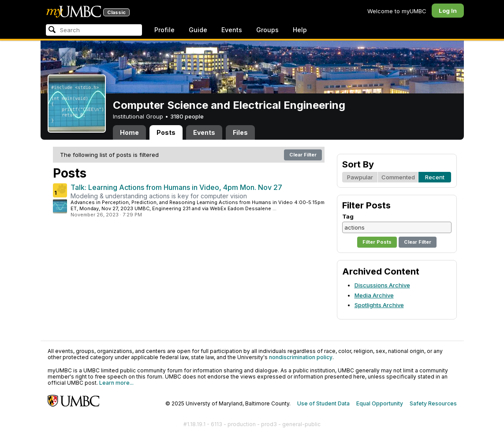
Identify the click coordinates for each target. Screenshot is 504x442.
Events (232, 30)
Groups (267, 30)
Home (129, 132)
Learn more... (116, 383)
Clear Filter (303, 155)
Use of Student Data (323, 403)
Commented (398, 177)
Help (300, 30)
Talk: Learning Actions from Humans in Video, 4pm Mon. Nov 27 (176, 187)
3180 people (187, 116)
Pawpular (360, 177)
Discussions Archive (382, 285)
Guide (198, 30)
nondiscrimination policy (301, 357)
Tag (348, 216)
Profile (164, 30)
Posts (166, 132)
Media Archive (374, 295)
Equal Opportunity (380, 403)
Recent (435, 177)
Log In (448, 11)
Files (240, 132)
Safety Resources (433, 403)
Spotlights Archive (379, 305)
